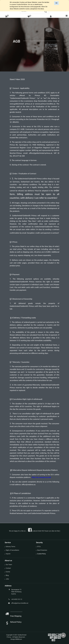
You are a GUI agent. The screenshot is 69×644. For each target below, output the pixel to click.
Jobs (7, 579)
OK (56, 3)
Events (8, 572)
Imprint (8, 554)
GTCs (39, 547)
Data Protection (42, 550)
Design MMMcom (16, 639)
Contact (8, 568)
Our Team (9, 565)
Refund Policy (16, 622)
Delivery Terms (11, 547)
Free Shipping (16, 616)
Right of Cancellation (12, 550)
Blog (7, 575)
